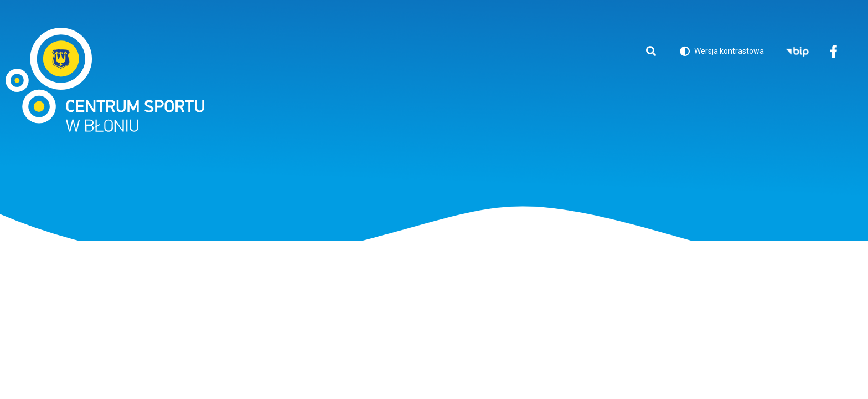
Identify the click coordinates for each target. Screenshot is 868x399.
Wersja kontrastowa (722, 53)
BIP (797, 52)
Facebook (833, 52)
